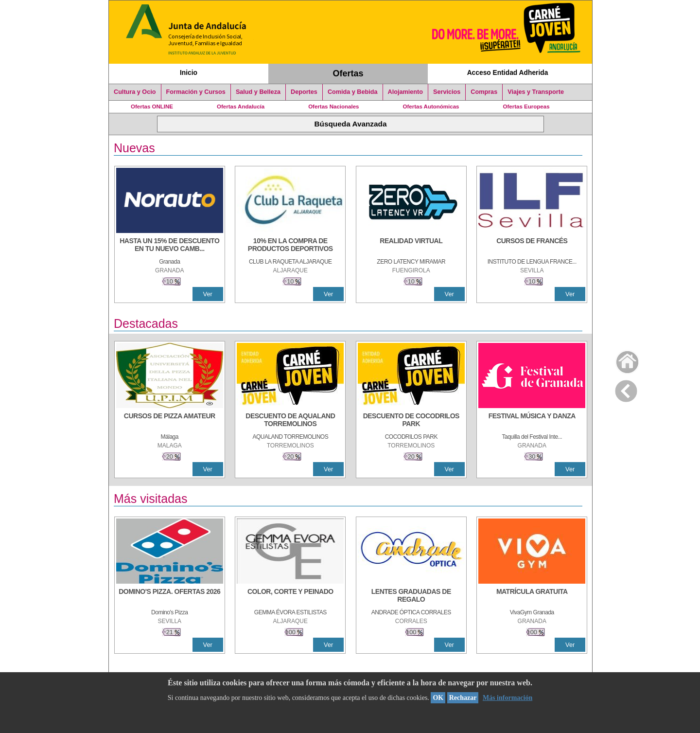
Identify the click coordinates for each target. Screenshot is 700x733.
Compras (484, 92)
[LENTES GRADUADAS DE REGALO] (411, 596)
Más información (507, 698)
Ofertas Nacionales (333, 107)
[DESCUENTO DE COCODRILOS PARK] (411, 421)
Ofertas (348, 73)
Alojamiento (405, 92)
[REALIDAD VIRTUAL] (411, 246)
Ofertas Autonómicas (431, 107)
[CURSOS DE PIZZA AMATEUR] (170, 421)
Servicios (447, 92)
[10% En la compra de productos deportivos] (290, 246)
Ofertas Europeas (526, 107)
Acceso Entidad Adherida (508, 72)
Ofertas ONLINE (152, 107)
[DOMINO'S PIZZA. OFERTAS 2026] (170, 596)
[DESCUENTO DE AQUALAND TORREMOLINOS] (290, 421)
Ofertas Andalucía (241, 107)
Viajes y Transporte (536, 92)
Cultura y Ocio (135, 92)
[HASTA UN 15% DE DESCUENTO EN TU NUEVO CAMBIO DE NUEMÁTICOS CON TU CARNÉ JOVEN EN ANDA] (170, 246)
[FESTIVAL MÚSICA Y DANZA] (532, 421)
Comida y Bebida (353, 92)
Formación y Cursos (196, 92)
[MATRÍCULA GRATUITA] (532, 596)
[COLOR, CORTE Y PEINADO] (290, 596)
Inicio (189, 72)
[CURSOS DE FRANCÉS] (532, 246)
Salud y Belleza (258, 92)
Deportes (304, 92)
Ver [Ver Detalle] (208, 294)
